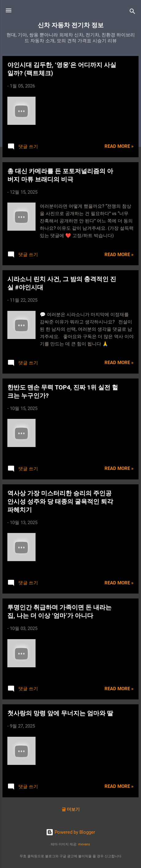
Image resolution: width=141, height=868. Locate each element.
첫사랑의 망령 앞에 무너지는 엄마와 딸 (60, 713)
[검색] (132, 12)
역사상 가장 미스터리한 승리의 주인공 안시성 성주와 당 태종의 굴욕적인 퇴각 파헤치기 (60, 501)
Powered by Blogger (70, 832)
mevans (84, 844)
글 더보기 (71, 809)
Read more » (119, 146)
